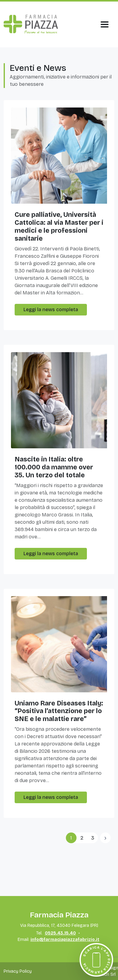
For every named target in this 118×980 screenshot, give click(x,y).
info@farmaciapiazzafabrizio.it (65, 940)
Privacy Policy (18, 971)
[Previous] (105, 838)
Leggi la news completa (51, 310)
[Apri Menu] (105, 24)
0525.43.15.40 (60, 933)
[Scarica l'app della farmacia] (96, 960)
